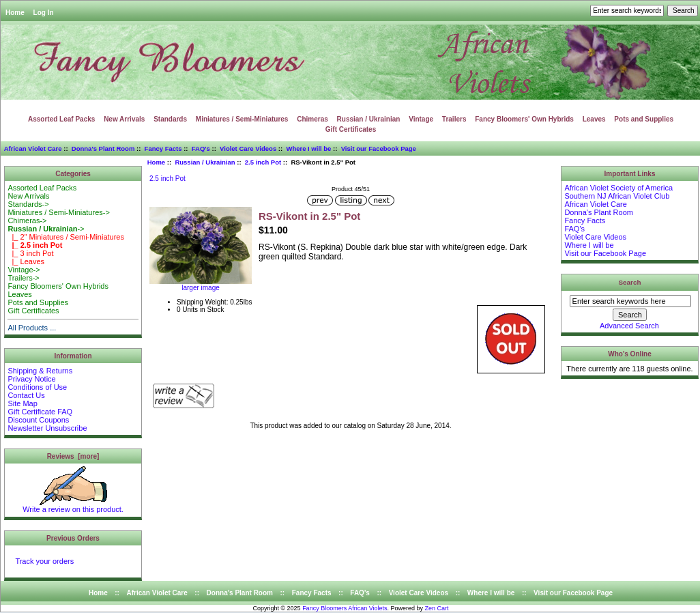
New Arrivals (124, 119)
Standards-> (28, 204)
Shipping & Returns (40, 371)
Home (15, 13)
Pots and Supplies (644, 119)
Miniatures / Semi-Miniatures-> (58, 212)
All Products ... (32, 328)
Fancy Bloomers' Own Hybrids (524, 119)
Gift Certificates (351, 129)
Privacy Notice (31, 379)
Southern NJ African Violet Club (617, 196)
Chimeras (312, 119)
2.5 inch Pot (263, 162)
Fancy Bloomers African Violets (345, 608)
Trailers (454, 119)
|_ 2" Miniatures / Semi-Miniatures (66, 237)
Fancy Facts (163, 148)
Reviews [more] (73, 456)
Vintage (421, 119)
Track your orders (44, 561)
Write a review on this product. (73, 506)
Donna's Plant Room (103, 148)
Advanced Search (629, 326)
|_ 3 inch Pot (30, 253)
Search (630, 282)
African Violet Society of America (618, 188)
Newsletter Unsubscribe (47, 428)
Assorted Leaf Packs (61, 119)
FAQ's (201, 148)
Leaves (594, 119)
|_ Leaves (26, 261)
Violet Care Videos (248, 148)
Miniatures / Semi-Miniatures (242, 119)
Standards (170, 119)
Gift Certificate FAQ (40, 412)
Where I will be (308, 148)
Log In (44, 13)
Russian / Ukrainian (205, 162)
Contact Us (26, 395)
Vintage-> (24, 270)
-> (46, 229)
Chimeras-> (27, 220)
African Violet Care (33, 148)
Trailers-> (23, 278)
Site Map (22, 403)
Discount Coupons (38, 420)
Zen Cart (437, 608)
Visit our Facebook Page (379, 148)
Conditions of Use (37, 387)
